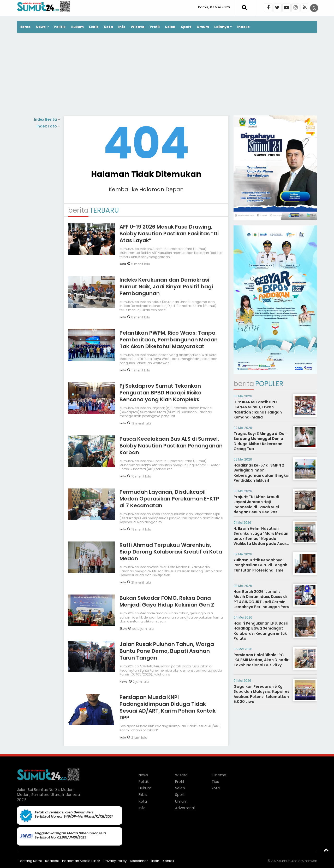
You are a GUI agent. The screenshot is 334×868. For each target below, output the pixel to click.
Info (122, 27)
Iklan (155, 861)
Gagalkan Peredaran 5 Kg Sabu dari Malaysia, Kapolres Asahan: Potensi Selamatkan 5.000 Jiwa (261, 694)
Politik (60, 27)
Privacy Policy (115, 861)
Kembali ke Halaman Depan (146, 189)
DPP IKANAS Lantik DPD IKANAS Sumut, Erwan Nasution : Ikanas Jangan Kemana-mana (258, 410)
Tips (215, 782)
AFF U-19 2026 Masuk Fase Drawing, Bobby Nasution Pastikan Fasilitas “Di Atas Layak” (169, 234)
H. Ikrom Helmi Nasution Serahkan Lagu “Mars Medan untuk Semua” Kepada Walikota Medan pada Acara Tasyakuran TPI (261, 539)
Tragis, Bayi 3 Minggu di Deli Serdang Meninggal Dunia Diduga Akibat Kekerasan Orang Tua (260, 441)
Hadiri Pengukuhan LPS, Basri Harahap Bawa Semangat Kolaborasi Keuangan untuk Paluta (261, 631)
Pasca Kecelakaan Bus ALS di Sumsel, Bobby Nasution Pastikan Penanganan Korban (171, 446)
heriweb (311, 861)
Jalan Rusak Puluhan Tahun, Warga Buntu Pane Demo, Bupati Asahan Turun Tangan (167, 651)
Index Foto (48, 126)
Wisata (138, 27)
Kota (108, 27)
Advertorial (185, 808)
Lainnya (222, 27)
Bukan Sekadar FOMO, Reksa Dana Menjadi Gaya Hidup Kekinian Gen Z (167, 601)
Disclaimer (139, 861)
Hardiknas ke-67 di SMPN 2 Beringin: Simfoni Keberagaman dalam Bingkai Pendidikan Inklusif (261, 473)
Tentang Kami (30, 861)
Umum (203, 27)
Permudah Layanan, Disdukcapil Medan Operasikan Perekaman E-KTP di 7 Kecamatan (169, 499)
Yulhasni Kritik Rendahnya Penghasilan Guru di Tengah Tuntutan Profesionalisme (260, 565)
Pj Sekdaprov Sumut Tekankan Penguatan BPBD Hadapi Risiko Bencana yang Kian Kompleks (160, 393)
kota (123, 264)
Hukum (77, 27)
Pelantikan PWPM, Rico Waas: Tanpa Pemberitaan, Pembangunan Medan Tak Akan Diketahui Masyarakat (169, 340)
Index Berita (47, 119)
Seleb (170, 27)
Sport (186, 27)
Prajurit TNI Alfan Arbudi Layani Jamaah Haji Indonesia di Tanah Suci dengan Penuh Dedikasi (256, 505)
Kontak (168, 861)
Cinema (219, 775)
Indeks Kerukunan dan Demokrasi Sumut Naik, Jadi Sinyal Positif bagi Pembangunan (166, 287)
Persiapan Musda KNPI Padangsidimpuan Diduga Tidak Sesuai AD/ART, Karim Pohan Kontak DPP (168, 707)
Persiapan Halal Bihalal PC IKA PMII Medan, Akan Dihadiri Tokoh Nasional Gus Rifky (262, 660)
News (41, 27)
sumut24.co (288, 861)
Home (25, 27)
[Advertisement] (167, 75)
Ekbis (94, 27)
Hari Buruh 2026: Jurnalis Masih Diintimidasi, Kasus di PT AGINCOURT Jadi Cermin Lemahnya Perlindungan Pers (261, 599)
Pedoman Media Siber (81, 861)
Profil (155, 27)
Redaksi (52, 861)
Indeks (243, 27)
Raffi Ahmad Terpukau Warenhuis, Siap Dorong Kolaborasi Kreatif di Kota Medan (171, 552)
